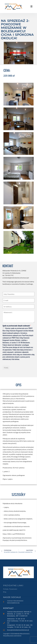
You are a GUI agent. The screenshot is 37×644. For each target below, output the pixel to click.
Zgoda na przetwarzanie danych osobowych (17, 326)
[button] (32, 7)
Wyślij (6, 368)
